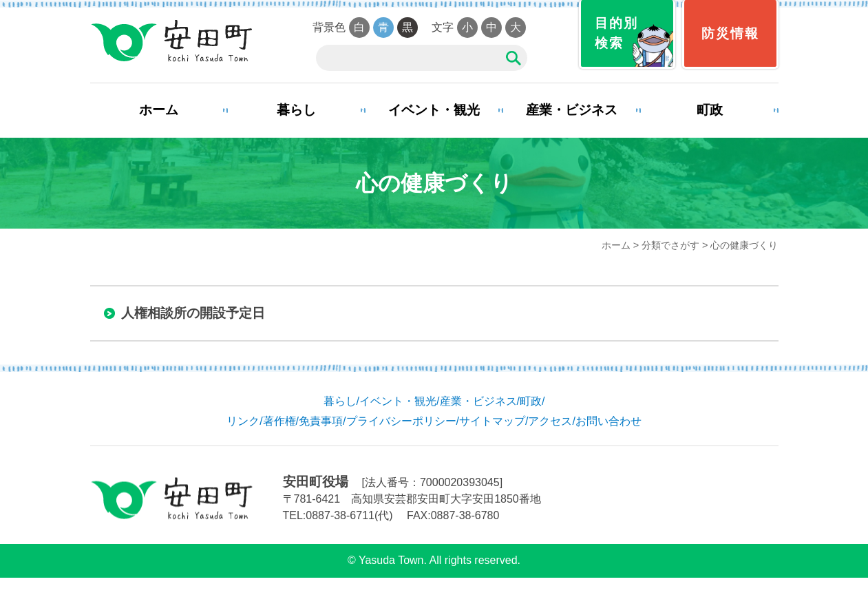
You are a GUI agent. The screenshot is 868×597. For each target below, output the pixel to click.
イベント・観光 (434, 110)
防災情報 (730, 33)
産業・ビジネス (572, 110)
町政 (710, 110)
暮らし (296, 110)
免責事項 (321, 421)
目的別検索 (616, 33)
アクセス (550, 421)
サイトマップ (492, 421)
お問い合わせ (608, 421)
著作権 (279, 421)
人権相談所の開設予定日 (193, 313)
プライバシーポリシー (401, 421)
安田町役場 (171, 41)
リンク (243, 421)
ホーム (159, 110)
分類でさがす (670, 245)
